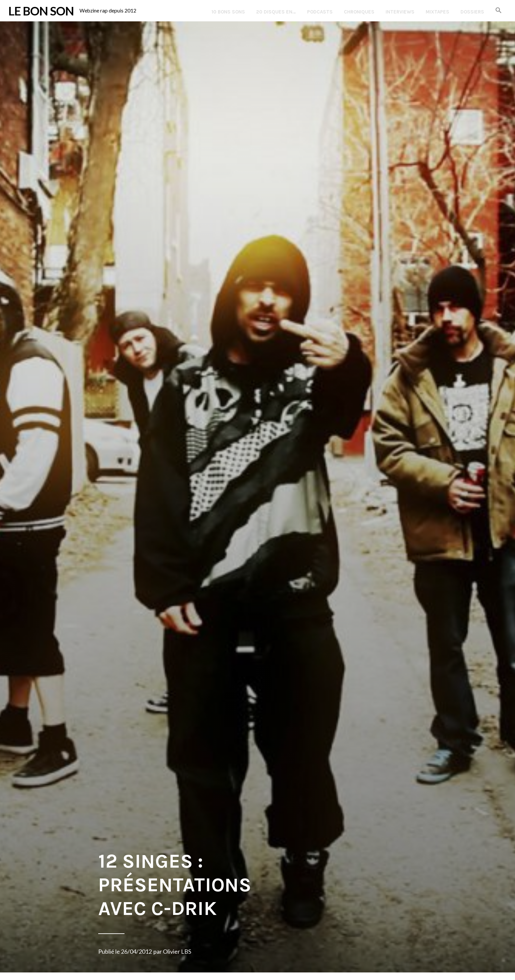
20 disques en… (276, 12)
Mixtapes (437, 12)
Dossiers (472, 12)
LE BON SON (41, 11)
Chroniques (359, 12)
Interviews (400, 12)
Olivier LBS (177, 951)
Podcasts (320, 12)
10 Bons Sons (228, 12)
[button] (499, 11)
